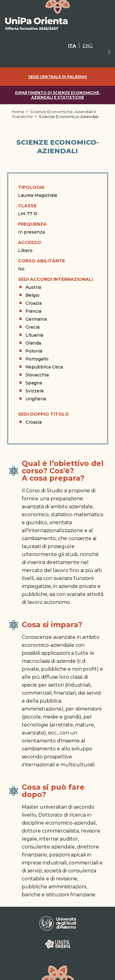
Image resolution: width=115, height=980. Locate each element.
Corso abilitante (42, 261)
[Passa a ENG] (87, 45)
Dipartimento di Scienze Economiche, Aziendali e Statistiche (57, 95)
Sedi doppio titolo (44, 414)
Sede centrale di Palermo (58, 77)
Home (18, 112)
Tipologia (31, 187)
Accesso (30, 242)
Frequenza (32, 224)
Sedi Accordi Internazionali (56, 279)
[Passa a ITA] (72, 45)
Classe (27, 206)
